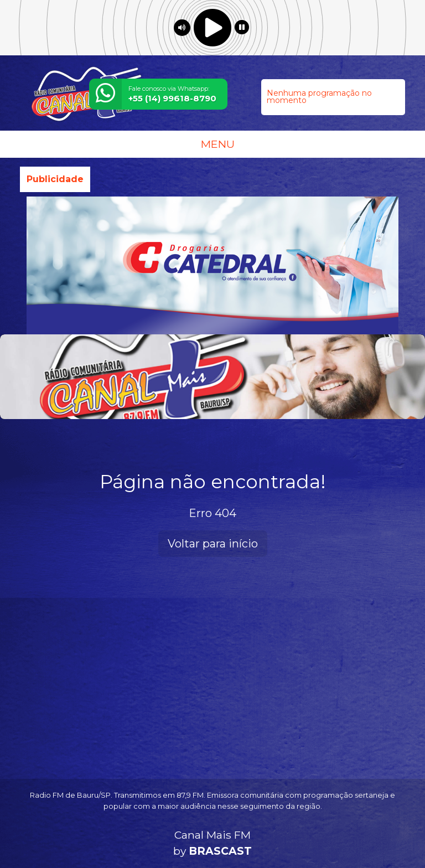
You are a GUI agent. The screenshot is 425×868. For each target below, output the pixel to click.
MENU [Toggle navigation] (212, 144)
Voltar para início (213, 544)
